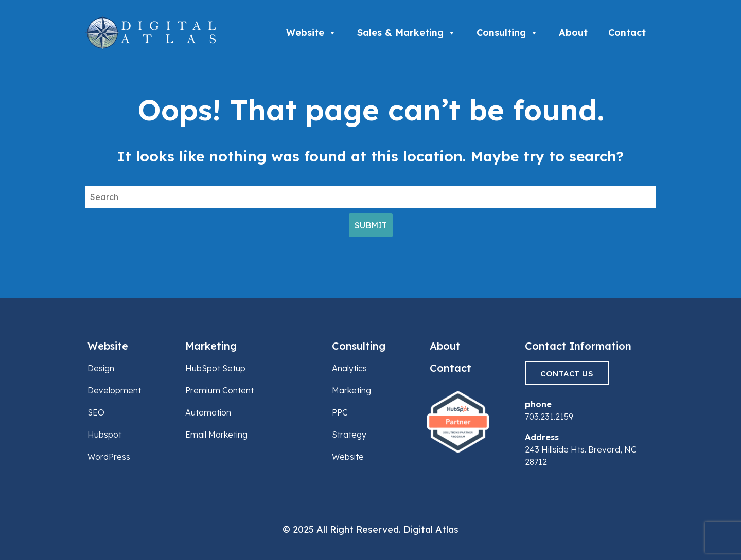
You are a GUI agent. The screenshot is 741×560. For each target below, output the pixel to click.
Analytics (349, 368)
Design (101, 368)
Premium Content (219, 390)
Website (311, 33)
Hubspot (104, 435)
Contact (627, 33)
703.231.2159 (549, 417)
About (573, 33)
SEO (96, 412)
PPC (340, 412)
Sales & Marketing (407, 33)
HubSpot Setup (215, 368)
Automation (208, 412)
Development (114, 390)
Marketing (211, 346)
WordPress (109, 457)
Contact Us (567, 374)
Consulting (507, 33)
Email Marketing (216, 435)
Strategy (349, 435)
